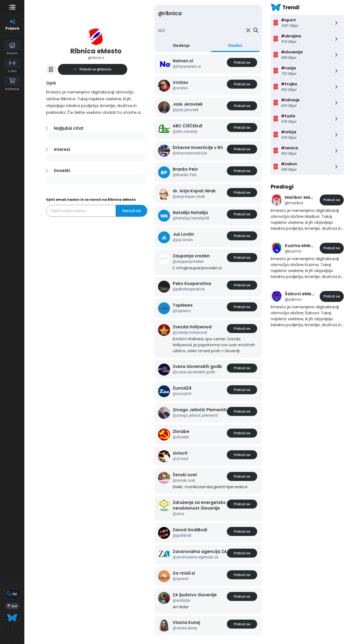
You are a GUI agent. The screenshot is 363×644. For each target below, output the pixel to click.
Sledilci (235, 46)
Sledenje (181, 46)
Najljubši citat (69, 128)
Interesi (62, 149)
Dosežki (62, 171)
